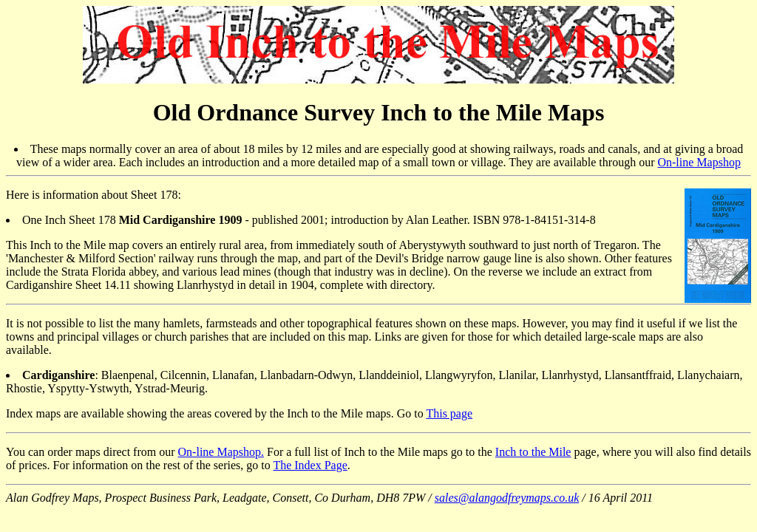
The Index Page (310, 465)
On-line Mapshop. (221, 452)
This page (449, 413)
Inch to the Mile (533, 452)
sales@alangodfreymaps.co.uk (507, 498)
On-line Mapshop (699, 162)
